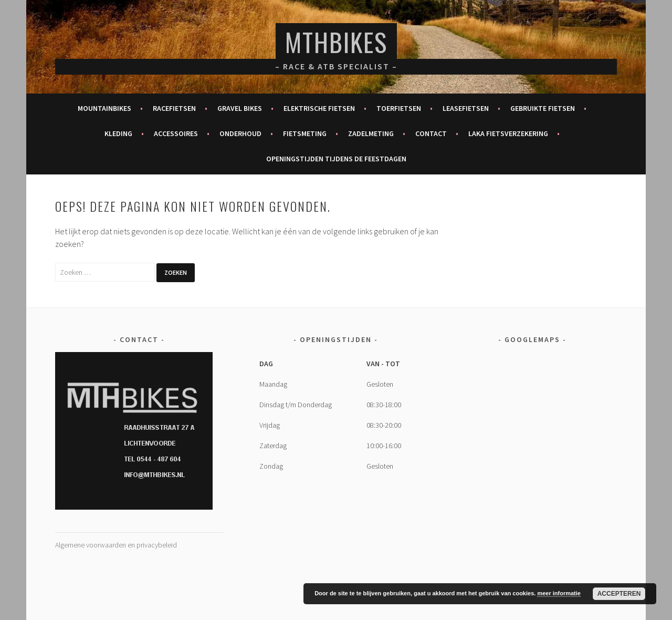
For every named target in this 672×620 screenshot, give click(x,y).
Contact (431, 133)
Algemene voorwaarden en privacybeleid (116, 545)
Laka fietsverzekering (508, 133)
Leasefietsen (466, 108)
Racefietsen (174, 108)
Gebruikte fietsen (543, 108)
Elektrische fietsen (319, 108)
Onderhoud (240, 133)
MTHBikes (336, 42)
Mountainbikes (104, 108)
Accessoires (176, 133)
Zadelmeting (371, 133)
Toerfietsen (399, 108)
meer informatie (559, 593)
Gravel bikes (240, 108)
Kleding (118, 133)
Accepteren (619, 594)
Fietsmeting (305, 133)
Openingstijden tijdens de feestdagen (336, 159)
